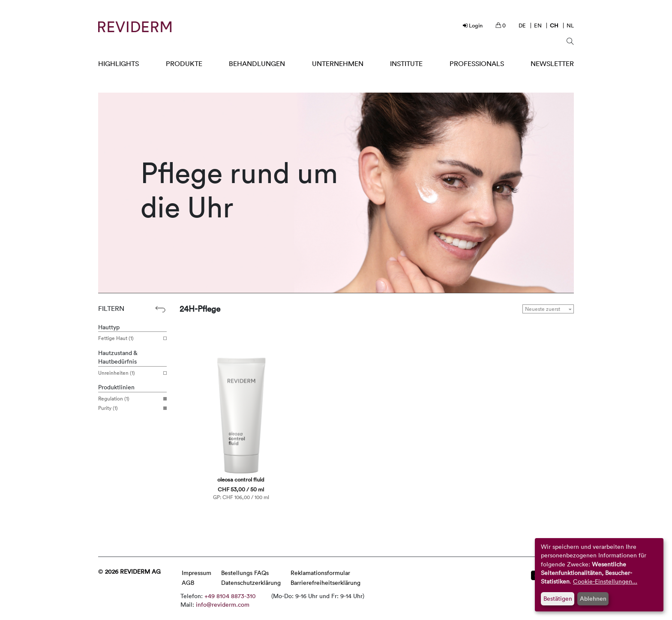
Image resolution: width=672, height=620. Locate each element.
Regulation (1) (129, 399)
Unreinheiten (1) (129, 373)
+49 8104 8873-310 (230, 596)
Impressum (196, 573)
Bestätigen (558, 598)
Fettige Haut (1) (129, 338)
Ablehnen (593, 598)
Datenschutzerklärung (251, 582)
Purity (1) (129, 408)
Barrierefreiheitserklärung (325, 582)
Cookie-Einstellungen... (605, 581)
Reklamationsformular (320, 573)
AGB (188, 582)
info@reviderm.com (223, 604)
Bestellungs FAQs (245, 573)
